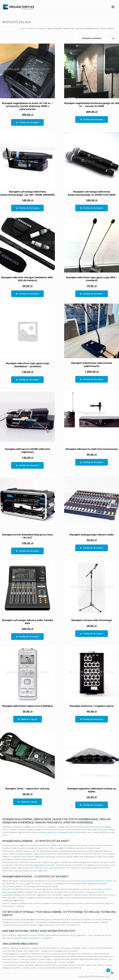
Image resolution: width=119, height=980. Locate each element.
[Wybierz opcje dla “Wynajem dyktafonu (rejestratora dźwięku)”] (28, 719)
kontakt (71, 962)
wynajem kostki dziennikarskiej (27, 938)
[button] (27, 122)
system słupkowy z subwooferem (32, 854)
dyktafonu (48, 938)
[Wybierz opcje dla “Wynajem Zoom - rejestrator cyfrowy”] (28, 802)
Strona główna (26, 29)
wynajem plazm (67, 832)
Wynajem (41, 29)
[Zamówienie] (98, 38)
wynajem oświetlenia (48, 832)
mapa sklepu (84, 977)
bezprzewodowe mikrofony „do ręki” (96, 881)
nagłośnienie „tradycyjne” (44, 865)
